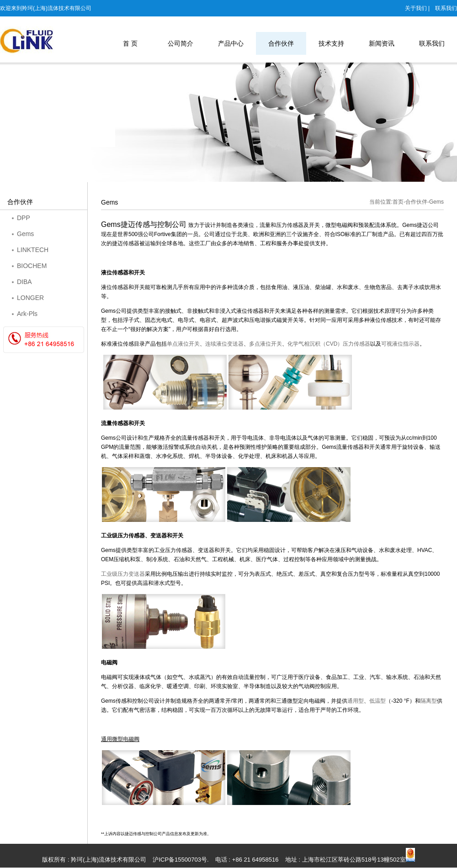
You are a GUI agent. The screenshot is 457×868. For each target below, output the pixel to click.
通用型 (356, 701)
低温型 (377, 701)
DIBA (24, 282)
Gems (25, 234)
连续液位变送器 (224, 344)
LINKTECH (33, 250)
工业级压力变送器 (123, 574)
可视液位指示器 (400, 344)
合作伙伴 (416, 202)
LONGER (30, 298)
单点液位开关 (183, 344)
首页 (398, 202)
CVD (329, 344)
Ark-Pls (27, 314)
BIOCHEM (32, 266)
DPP (24, 218)
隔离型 (429, 701)
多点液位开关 (266, 344)
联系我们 (446, 8)
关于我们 (416, 8)
